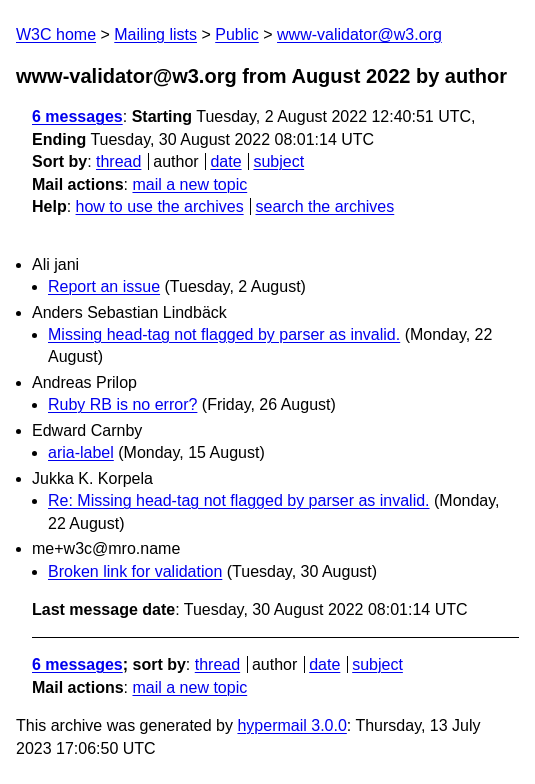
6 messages (77, 116)
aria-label (81, 452)
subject (278, 161)
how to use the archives (160, 206)
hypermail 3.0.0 (291, 725)
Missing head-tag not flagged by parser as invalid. (224, 334)
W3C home (56, 34)
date (225, 161)
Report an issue (104, 286)
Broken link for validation (135, 571)
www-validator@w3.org (359, 34)
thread (118, 161)
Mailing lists (155, 34)
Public (237, 34)
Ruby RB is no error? (122, 404)
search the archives (325, 206)
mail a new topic (189, 184)
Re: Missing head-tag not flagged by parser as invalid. (239, 500)
